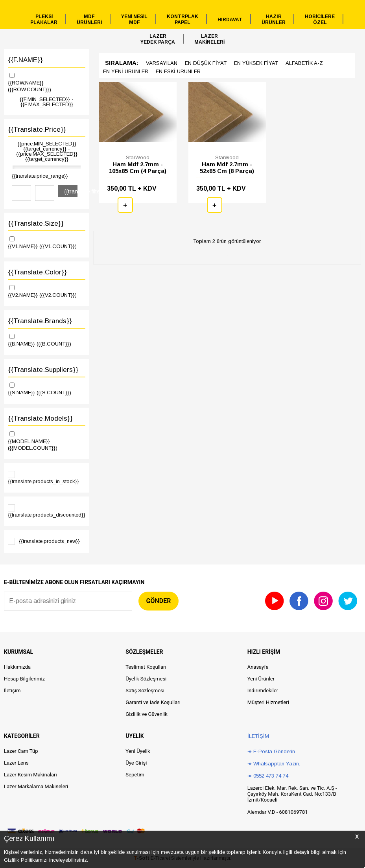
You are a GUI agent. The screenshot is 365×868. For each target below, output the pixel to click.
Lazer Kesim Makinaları (30, 775)
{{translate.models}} (40, 418)
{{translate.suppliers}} (43, 370)
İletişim (12, 691)
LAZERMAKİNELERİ (209, 39)
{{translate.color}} (37, 272)
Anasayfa (258, 667)
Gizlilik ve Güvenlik (146, 714)
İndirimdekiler (263, 691)
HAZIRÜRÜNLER (274, 19)
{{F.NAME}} (25, 60)
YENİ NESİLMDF (134, 19)
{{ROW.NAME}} (47, 82)
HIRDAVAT (230, 20)
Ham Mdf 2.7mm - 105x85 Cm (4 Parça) (138, 167)
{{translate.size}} (36, 223)
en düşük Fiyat (206, 63)
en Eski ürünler (178, 71)
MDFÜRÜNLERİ (89, 19)
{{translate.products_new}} (44, 541)
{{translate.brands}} (40, 321)
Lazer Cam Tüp (21, 751)
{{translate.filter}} (71, 191)
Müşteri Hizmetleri (268, 702)
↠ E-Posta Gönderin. (272, 751)
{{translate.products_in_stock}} (43, 478)
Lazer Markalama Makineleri (36, 786)
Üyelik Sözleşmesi (146, 679)
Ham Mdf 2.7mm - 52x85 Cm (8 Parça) (227, 167)
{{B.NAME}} (47, 340)
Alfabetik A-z (304, 63)
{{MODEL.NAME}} (47, 440)
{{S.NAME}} (47, 388)
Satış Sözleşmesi (145, 691)
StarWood (138, 157)
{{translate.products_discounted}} (47, 511)
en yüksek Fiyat (256, 63)
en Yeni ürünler (126, 71)
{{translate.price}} (37, 130)
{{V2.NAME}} (47, 291)
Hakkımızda (17, 667)
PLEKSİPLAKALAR (44, 19)
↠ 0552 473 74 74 (268, 776)
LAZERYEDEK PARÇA (158, 39)
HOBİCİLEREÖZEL (320, 19)
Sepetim (135, 775)
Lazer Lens (16, 763)
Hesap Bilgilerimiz (24, 679)
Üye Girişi (136, 763)
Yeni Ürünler (261, 679)
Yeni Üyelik (138, 751)
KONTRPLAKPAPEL (182, 19)
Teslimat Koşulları (146, 667)
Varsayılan (162, 63)
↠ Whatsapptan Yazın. (274, 764)
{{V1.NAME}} (47, 242)
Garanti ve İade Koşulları (153, 702)
